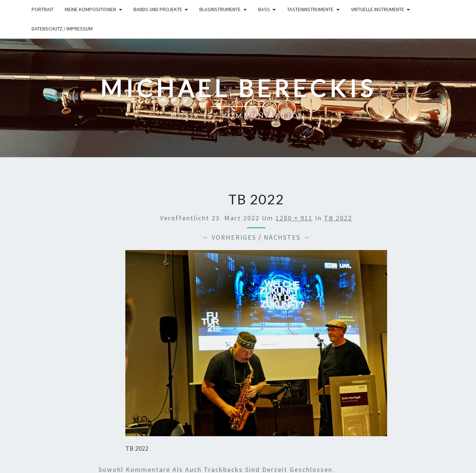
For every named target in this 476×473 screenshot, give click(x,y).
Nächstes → (287, 237)
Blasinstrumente (220, 9)
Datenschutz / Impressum (62, 29)
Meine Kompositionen (90, 9)
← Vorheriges (229, 237)
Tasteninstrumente (310, 9)
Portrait (43, 9)
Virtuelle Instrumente (378, 9)
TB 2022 (338, 218)
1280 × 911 (294, 218)
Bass (264, 9)
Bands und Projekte (158, 9)
